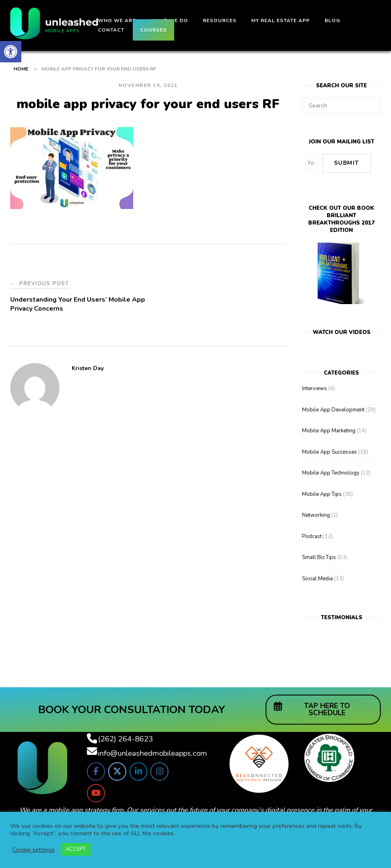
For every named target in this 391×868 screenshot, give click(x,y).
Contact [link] (111, 30)
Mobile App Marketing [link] (329, 430)
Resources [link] (220, 20)
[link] (11, 52)
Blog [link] (332, 20)
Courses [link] (153, 30)
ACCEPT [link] (76, 849)
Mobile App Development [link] (333, 409)
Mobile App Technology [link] (331, 473)
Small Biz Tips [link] (319, 557)
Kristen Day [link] (88, 368)
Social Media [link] (317, 578)
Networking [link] (316, 515)
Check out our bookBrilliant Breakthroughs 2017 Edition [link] (341, 218)
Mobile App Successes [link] (330, 451)
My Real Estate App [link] (281, 20)
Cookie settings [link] (33, 850)
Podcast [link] (312, 536)
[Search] (372, 102)
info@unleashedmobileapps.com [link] (152, 752)
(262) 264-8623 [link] (125, 738)
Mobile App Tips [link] (322, 493)
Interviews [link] (315, 388)
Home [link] (21, 69)
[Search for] (341, 106)
